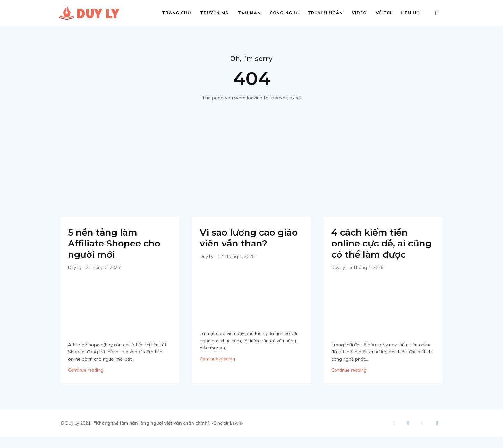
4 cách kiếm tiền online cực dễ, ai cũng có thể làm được (372, 249)
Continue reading (86, 370)
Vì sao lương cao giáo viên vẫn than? (251, 238)
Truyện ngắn (325, 13)
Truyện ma (214, 13)
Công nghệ (284, 13)
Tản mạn (249, 13)
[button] (436, 13)
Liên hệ (410, 13)
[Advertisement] (251, 150)
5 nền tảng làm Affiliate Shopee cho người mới (117, 244)
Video (359, 13)
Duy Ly (75, 268)
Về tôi (384, 13)
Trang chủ (177, 13)
